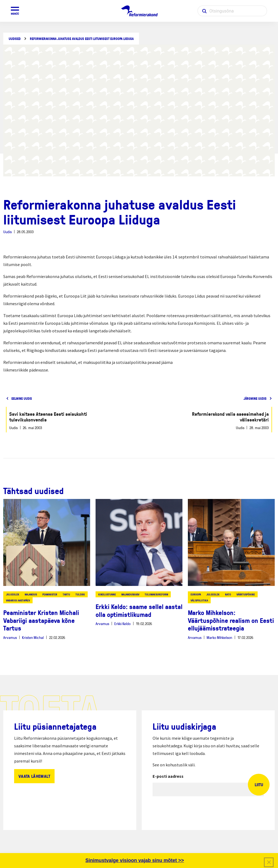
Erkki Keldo (122, 624)
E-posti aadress (168, 776)
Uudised (15, 39)
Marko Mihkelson (219, 637)
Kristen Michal (33, 637)
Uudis (7, 232)
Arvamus (10, 637)
